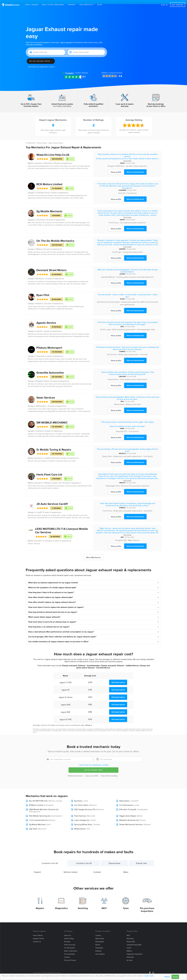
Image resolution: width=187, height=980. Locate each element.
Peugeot (111, 162)
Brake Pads (131, 938)
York (88, 825)
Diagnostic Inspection (135, 950)
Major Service (134, 536)
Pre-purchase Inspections (147, 906)
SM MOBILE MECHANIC (52, 418)
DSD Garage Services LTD (85, 805)
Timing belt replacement (133, 248)
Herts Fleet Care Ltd (49, 470)
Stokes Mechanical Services (131, 820)
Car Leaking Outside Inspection (133, 219)
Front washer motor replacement (134, 375)
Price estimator (70, 950)
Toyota (110, 375)
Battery (129, 947)
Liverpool (48, 537)
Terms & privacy (70, 956)
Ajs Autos (78, 797)
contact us (143, 727)
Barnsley (52, 816)
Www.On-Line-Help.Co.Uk (53, 151)
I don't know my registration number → (42, 63)
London (93, 816)
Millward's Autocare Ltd (129, 816)
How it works (38, 931)
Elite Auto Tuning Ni (128, 805)
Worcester (91, 812)
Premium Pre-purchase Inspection (135, 482)
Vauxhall (105, 273)
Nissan (117, 400)
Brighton (99, 947)
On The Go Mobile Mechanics (55, 237)
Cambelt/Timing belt (134, 941)
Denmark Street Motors (51, 266)
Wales (126, 868)
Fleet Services (80, 812)
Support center (39, 935)
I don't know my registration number (94, 761)
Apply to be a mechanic (53, 5)
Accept (175, 977)
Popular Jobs (141, 859)
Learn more (149, 976)
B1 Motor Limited (36, 801)
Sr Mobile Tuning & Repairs (54, 445)
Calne (86, 797)
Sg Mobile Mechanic (49, 207)
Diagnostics (61, 904)
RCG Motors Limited (49, 180)
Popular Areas (114, 859)
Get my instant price (135, 168)
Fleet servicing (70, 941)
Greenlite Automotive (50, 369)
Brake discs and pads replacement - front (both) (133, 452)
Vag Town (33, 825)
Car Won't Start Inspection (136, 162)
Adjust (167, 977)
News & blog (69, 935)
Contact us (37, 938)
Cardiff (39, 508)
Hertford (40, 427)
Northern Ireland (70, 868)
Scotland (97, 868)
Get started (178, 5)
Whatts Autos (80, 825)
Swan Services (46, 393)
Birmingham (100, 938)
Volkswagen (110, 482)
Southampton (57, 812)
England (37, 868)
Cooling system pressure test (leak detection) (135, 273)
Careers (67, 953)
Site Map (36, 971)
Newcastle (99, 944)
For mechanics (70, 944)
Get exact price (118, 678)
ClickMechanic (31, 139)
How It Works (32, 5)
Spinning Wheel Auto (83, 820)
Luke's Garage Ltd (82, 816)
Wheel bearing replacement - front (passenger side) (134, 326)
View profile (116, 168)
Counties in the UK (84, 859)
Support (72, 5)
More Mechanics (93, 553)
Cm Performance (126, 801)
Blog (100, 5)
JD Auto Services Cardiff (52, 500)
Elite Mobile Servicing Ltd (40, 812)
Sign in (164, 5)
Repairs (40, 904)
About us (68, 931)
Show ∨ (89, 721)
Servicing (83, 904)
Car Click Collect (81, 801)
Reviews (82, 69)
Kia (101, 326)
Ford (111, 219)
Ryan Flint (43, 291)
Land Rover (101, 298)
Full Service (132, 189)
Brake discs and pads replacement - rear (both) (133, 507)
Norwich (40, 300)
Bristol (98, 941)
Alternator (130, 953)
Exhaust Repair (42, 139)
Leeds (137, 801)
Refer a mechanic (71, 947)
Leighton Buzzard (52, 454)
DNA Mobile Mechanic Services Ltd (44, 805)
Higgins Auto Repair (128, 812)
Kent (49, 820)
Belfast (140, 812)
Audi (120, 189)
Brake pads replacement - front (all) (133, 350)
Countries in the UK (50, 859)
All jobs (130, 956)
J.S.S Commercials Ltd (38, 816)
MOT (104, 904)
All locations (100, 950)
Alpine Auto (124, 797)
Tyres (126, 904)
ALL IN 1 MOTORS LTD (38, 797)
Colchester (41, 216)
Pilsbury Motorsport (49, 344)
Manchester (100, 935)
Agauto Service (46, 319)
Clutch (129, 944)
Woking (39, 245)
